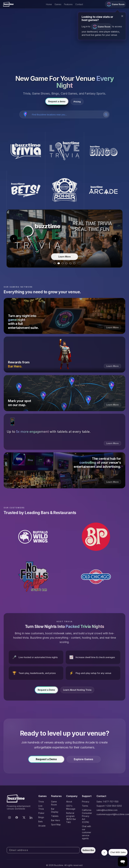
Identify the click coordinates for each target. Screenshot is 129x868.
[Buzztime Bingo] (103, 151)
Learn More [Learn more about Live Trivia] (64, 257)
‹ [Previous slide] (14, 238)
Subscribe (88, 850)
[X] (24, 817)
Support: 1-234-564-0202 (109, 806)
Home (49, 4)
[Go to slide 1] (55, 263)
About (69, 802)
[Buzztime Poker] (64, 190)
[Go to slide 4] (66, 263)
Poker (41, 813)
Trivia (41, 802)
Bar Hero (56, 820)
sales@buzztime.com (107, 810)
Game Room (101, 27)
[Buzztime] (8, 4)
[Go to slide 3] (63, 263)
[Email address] (43, 850)
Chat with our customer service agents (87, 832)
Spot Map (56, 824)
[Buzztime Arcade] (103, 190)
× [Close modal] (122, 16)
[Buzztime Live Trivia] (64, 151)
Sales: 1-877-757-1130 (107, 802)
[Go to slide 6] (74, 263)
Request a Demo (46, 691)
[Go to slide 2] (59, 263)
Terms (85, 806)
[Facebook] (17, 817)
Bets (41, 821)
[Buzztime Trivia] (26, 151)
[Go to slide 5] (70, 263)
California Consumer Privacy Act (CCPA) (87, 816)
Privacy (86, 802)
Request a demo (57, 101)
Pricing (77, 102)
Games (58, 4)
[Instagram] (9, 817)
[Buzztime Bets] (26, 190)
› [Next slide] (115, 238)
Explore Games (84, 761)
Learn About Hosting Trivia (77, 691)
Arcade (42, 826)
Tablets (55, 816)
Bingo (41, 817)
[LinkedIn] (31, 817)
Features (68, 4)
